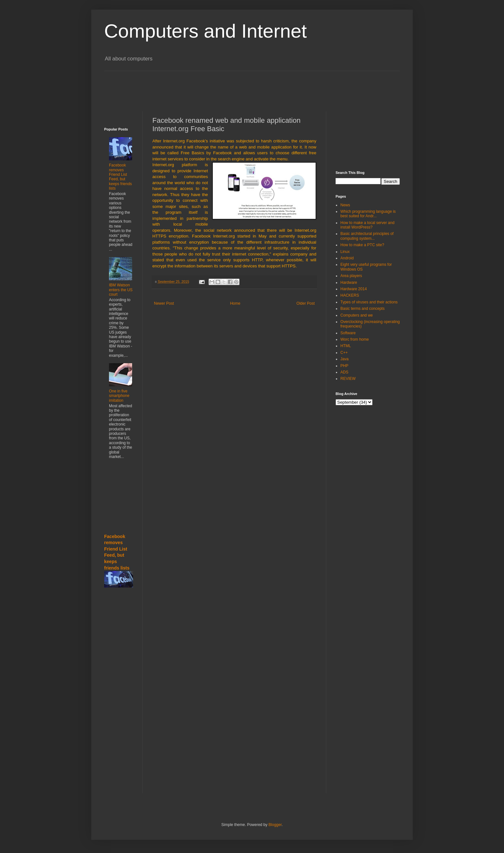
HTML (346, 346)
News (345, 205)
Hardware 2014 (354, 289)
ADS (344, 372)
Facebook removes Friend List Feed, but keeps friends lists (120, 177)
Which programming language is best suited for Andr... (368, 214)
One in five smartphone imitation (119, 396)
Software (348, 333)
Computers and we (357, 315)
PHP (344, 366)
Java (344, 359)
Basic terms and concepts (362, 309)
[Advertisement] (260, 85)
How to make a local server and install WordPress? (367, 225)
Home (235, 303)
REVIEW (348, 379)
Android (347, 258)
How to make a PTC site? (362, 245)
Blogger (275, 825)
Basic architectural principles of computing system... (367, 236)
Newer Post (164, 303)
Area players (351, 276)
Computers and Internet (205, 31)
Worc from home (355, 339)
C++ (344, 353)
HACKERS (350, 295)
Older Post (306, 303)
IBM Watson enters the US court (121, 290)
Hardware (349, 283)
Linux (345, 252)
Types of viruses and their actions (369, 302)
